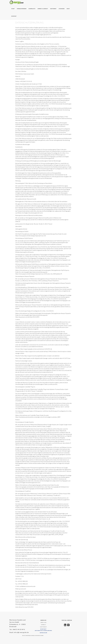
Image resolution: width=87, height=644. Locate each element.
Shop (68, 9)
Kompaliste (32, 9)
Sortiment (53, 9)
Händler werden (22, 9)
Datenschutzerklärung (43, 631)
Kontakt (14, 16)
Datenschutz (51, 636)
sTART (13, 9)
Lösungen (62, 9)
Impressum (43, 633)
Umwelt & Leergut (43, 9)
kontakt (43, 629)
